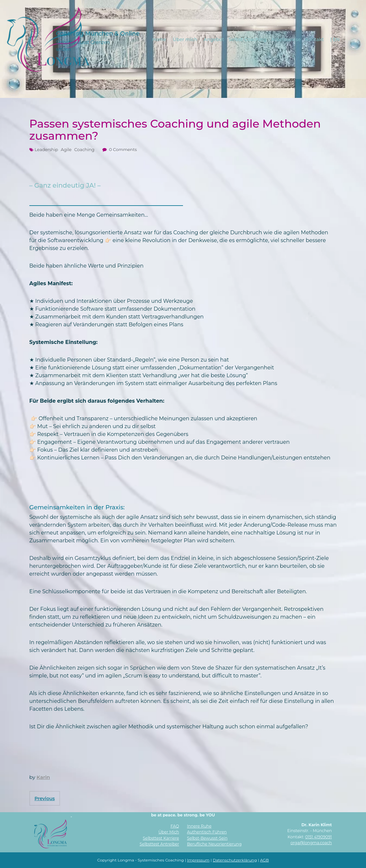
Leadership (46, 149)
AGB (264, 860)
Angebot (214, 39)
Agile (66, 149)
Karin (43, 777)
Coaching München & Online (98, 33)
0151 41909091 (319, 837)
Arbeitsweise (286, 39)
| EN (335, 39)
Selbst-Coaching (248, 39)
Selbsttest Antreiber (159, 844)
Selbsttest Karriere (161, 838)
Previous (45, 798)
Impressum (198, 860)
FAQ (175, 826)
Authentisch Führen (207, 832)
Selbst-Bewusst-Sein (207, 838)
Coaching (84, 149)
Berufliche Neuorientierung (214, 844)
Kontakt (315, 39)
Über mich (185, 39)
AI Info (71, 816)
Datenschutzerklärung (235, 860)
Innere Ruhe (199, 826)
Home (160, 39)
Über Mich (169, 832)
